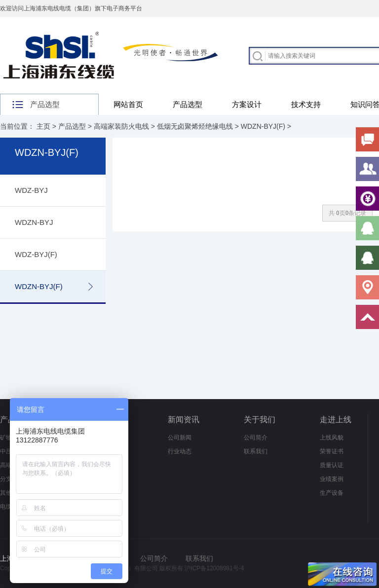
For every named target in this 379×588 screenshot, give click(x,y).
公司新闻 (180, 438)
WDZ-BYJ (31, 190)
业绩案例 (332, 479)
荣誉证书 (332, 451)
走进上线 (336, 420)
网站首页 (128, 104)
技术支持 (306, 104)
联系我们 (256, 451)
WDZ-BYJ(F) (36, 254)
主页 (43, 126)
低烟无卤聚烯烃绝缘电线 (195, 126)
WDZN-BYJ (34, 222)
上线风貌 (332, 438)
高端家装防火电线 (121, 126)
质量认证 (332, 465)
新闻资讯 (184, 420)
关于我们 (260, 420)
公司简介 (256, 438)
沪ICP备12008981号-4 (214, 568)
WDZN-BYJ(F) (263, 126)
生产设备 (332, 493)
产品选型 (188, 104)
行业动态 (180, 451)
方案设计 (247, 104)
